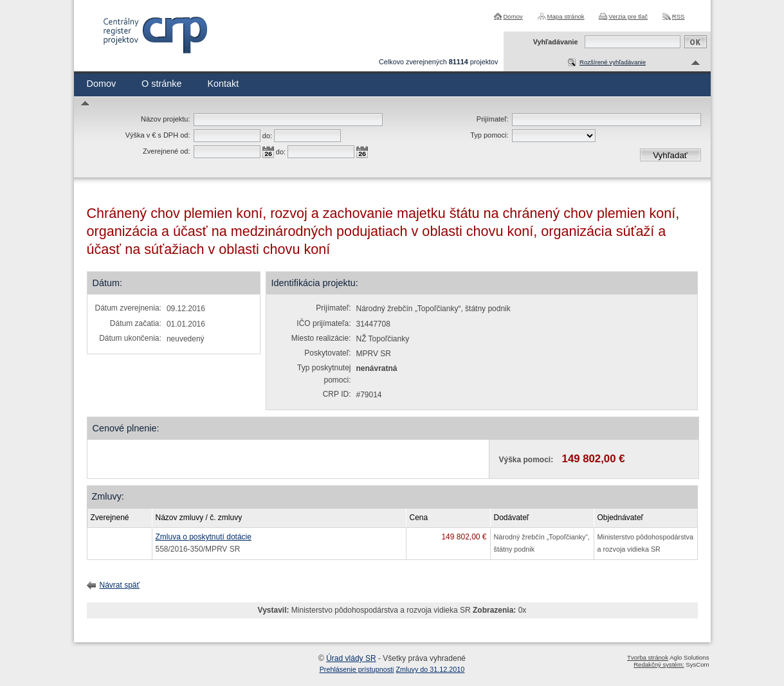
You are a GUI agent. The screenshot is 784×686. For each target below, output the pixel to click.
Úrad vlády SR (351, 658)
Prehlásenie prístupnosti (357, 669)
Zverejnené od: (166, 151)
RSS (679, 16)
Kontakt (223, 84)
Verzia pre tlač (628, 16)
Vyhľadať (670, 155)
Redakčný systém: (659, 664)
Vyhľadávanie (556, 42)
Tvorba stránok (648, 657)
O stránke (161, 84)
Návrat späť (120, 585)
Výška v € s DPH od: (158, 135)
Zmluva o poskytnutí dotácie (204, 537)
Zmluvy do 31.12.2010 (431, 669)
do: (267, 136)
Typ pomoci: (489, 135)
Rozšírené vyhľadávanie (613, 62)
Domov (513, 16)
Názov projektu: (165, 119)
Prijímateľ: (493, 119)
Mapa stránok (566, 16)
